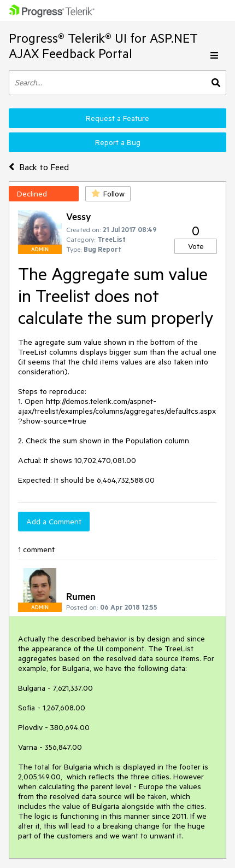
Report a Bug (118, 142)
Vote (196, 246)
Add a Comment (54, 522)
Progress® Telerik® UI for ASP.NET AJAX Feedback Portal (103, 46)
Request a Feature (117, 118)
